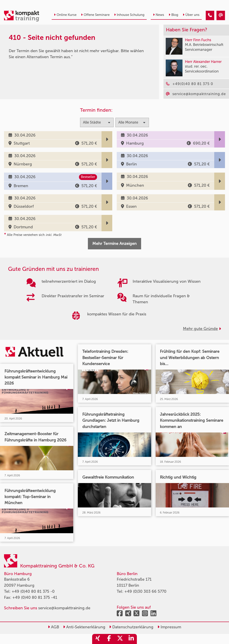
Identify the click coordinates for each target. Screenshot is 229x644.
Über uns (191, 15)
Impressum (169, 627)
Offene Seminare (95, 15)
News (159, 15)
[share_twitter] (120, 639)
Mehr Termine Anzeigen (114, 244)
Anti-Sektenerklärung (84, 627)
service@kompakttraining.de (64, 608)
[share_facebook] (109, 639)
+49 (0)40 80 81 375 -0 (33, 591)
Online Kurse (65, 15)
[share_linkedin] (131, 639)
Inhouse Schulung (129, 15)
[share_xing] (98, 639)
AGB (53, 627)
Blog (173, 15)
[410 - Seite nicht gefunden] (210, 15)
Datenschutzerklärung (131, 627)
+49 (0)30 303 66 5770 (145, 591)
